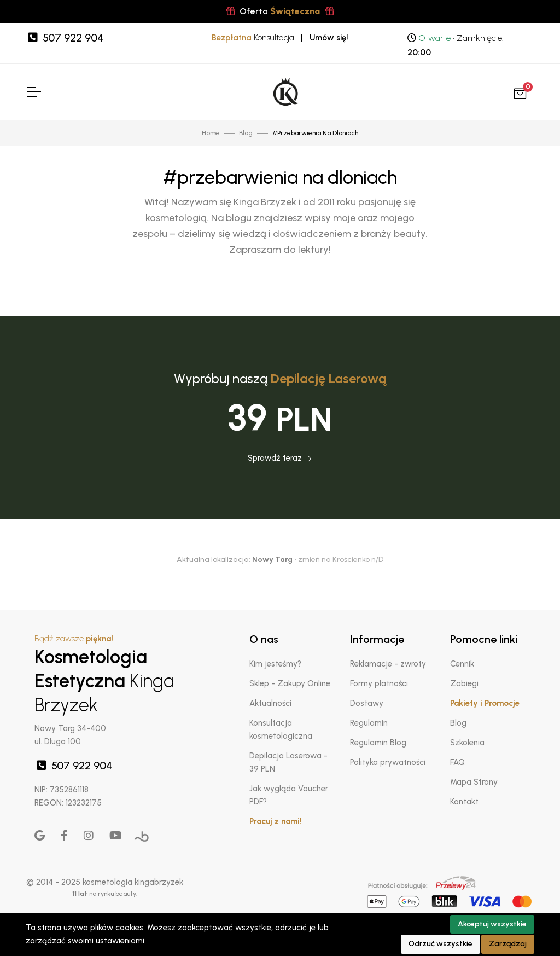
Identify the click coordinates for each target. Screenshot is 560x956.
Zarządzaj (508, 944)
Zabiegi (464, 683)
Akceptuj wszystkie (492, 924)
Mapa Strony (474, 782)
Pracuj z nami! (276, 821)
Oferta (280, 11)
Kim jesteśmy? (275, 664)
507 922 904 (65, 38)
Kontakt (464, 802)
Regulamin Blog (378, 743)
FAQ (457, 762)
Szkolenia (467, 743)
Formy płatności (379, 683)
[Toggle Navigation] (33, 92)
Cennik (462, 664)
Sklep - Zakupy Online (290, 683)
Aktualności (270, 703)
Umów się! (329, 38)
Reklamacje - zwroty (388, 664)
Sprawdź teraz (280, 458)
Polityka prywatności (388, 762)
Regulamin (369, 723)
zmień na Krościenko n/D (341, 560)
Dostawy (367, 703)
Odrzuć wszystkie (441, 944)
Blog (458, 723)
